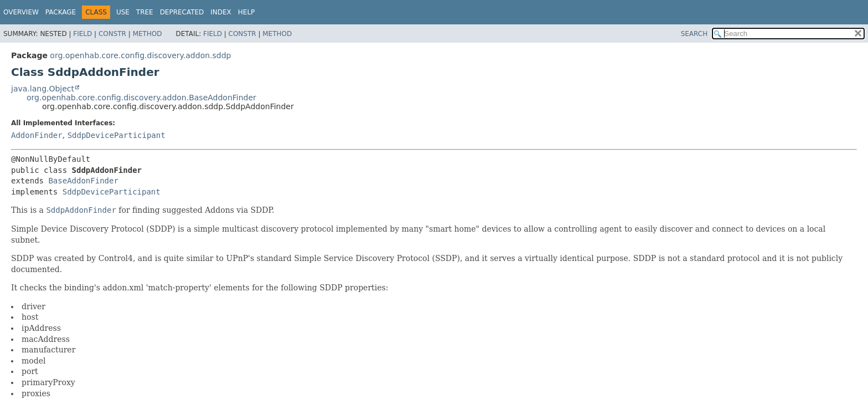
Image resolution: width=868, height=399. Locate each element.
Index (221, 12)
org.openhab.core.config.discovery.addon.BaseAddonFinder (141, 98)
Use (123, 12)
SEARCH (694, 34)
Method (148, 34)
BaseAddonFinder (83, 181)
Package (61, 12)
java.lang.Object (43, 89)
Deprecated (182, 12)
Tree (145, 12)
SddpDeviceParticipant (117, 135)
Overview (21, 12)
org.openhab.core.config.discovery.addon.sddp (140, 55)
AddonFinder (37, 135)
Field (82, 34)
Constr (112, 34)
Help (247, 12)
